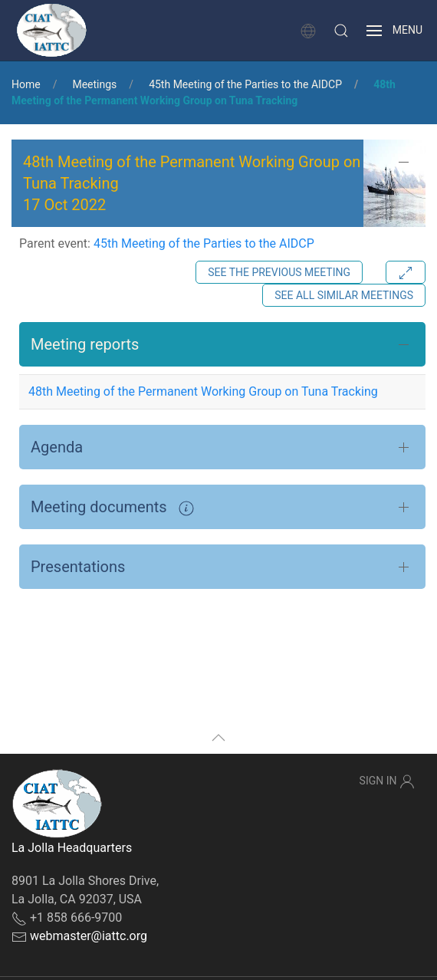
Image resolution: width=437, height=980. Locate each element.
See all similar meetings (344, 295)
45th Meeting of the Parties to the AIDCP (245, 84)
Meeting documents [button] (112, 507)
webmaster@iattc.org (89, 936)
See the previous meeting (279, 272)
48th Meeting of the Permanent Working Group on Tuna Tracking (203, 391)
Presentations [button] (78, 567)
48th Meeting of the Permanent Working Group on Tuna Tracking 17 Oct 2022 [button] (192, 183)
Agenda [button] (57, 447)
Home (26, 84)
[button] (341, 31)
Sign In (387, 781)
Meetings (94, 84)
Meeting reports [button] (85, 344)
